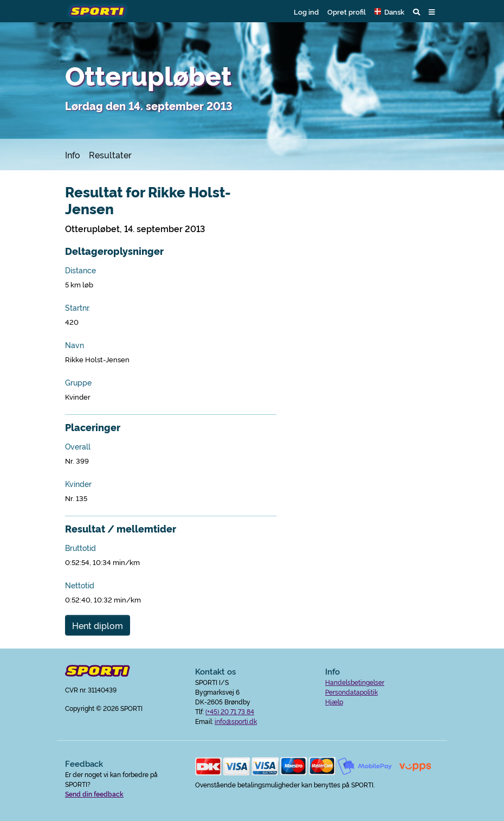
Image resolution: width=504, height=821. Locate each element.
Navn (75, 345)
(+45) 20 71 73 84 (230, 711)
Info (73, 155)
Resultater (110, 155)
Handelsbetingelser (355, 682)
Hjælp (334, 701)
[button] (389, 11)
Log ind (306, 11)
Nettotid (80, 585)
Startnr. (77, 307)
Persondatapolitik (351, 692)
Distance (80, 270)
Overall (78, 446)
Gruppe (78, 382)
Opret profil (347, 11)
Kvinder (78, 484)
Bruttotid (80, 548)
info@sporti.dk (236, 721)
